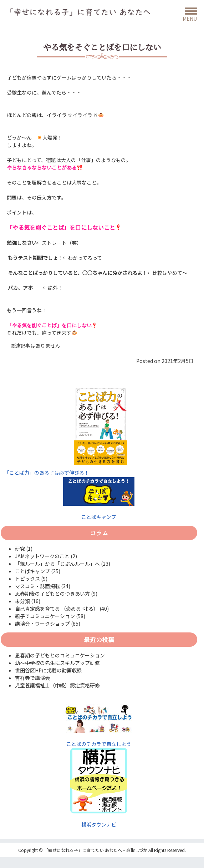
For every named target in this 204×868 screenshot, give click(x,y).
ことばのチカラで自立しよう (99, 726)
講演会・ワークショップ (42, 624)
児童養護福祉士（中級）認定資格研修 (57, 685)
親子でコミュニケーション (45, 616)
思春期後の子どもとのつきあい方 (52, 594)
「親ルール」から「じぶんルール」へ (57, 564)
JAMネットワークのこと (42, 556)
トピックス (27, 579)
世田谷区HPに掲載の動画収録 (48, 670)
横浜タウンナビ (99, 824)
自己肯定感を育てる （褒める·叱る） (57, 609)
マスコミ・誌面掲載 (37, 586)
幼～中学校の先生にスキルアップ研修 (57, 663)
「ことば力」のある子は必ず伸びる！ (47, 473)
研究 (20, 549)
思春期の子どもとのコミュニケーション (60, 655)
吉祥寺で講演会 (32, 678)
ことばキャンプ (99, 499)
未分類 (22, 601)
